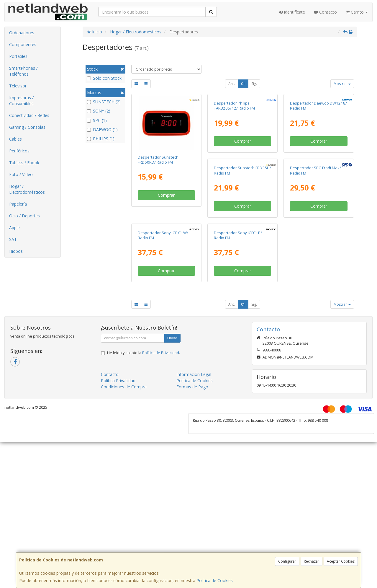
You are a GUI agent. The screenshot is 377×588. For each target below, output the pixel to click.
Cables (15, 139)
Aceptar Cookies (341, 561)
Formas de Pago (192, 549)
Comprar (166, 195)
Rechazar (312, 561)
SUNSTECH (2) (104, 102)
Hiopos (16, 251)
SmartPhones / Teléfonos (23, 71)
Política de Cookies (215, 580)
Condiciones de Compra (124, 549)
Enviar (172, 500)
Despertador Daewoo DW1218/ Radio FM (318, 160)
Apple (14, 228)
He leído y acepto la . (144, 515)
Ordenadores (22, 33)
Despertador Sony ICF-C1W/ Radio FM (315, 278)
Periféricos (19, 151)
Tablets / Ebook (24, 163)
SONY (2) (99, 111)
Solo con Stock (104, 78)
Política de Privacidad (161, 515)
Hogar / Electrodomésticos (27, 189)
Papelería (18, 204)
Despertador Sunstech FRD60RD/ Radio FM (158, 160)
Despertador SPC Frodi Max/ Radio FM (239, 278)
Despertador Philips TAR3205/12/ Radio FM (234, 160)
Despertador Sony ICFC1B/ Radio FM (162, 397)
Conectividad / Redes (29, 115)
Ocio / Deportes (24, 216)
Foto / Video (21, 174)
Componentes (23, 44)
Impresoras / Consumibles (21, 101)
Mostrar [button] (342, 84)
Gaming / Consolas (27, 127)
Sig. (254, 84)
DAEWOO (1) (102, 130)
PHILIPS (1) (101, 139)
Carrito (357, 12)
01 (243, 84)
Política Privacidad (118, 542)
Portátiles (18, 56)
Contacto (325, 12)
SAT (13, 239)
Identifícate (292, 12)
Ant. (232, 84)
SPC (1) (97, 120)
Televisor (18, 86)
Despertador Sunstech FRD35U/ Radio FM (166, 278)
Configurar (287, 561)
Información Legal (194, 536)
